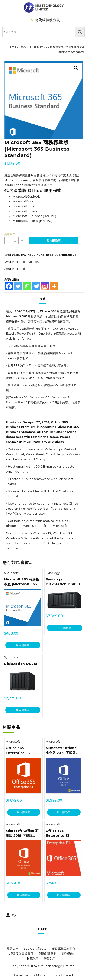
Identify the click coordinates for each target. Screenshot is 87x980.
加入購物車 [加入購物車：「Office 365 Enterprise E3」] (24, 812)
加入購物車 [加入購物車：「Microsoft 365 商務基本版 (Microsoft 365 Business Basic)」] (23, 645)
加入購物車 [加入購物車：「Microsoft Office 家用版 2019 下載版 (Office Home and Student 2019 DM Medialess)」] (24, 895)
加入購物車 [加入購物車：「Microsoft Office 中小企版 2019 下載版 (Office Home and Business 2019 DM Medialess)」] (64, 812)
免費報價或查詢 (47, 20)
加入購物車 (54, 241)
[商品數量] (15, 241)
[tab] (43, 299)
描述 (43, 299)
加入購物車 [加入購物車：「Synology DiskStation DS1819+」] (65, 628)
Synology (53, 573)
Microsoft (19, 262)
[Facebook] (9, 286)
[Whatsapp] (27, 286)
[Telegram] (36, 286)
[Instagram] (45, 286)
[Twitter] (18, 286)
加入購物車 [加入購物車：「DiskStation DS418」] (23, 710)
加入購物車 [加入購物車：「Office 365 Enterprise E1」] (64, 895)
